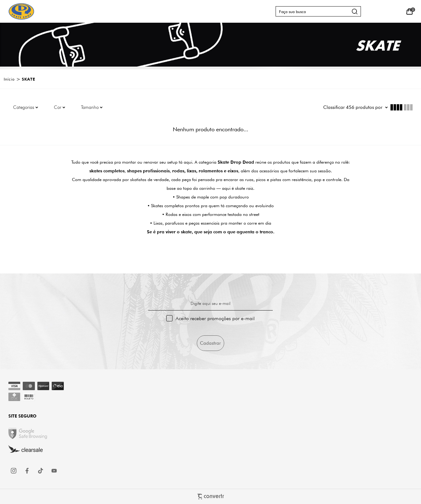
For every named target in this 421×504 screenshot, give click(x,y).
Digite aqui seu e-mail (210, 303)
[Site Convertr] (210, 496)
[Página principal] (21, 11)
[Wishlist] (395, 11)
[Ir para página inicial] (9, 79)
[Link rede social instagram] (14, 471)
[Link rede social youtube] (54, 471)
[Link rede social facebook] (27, 471)
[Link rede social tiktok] (41, 471)
